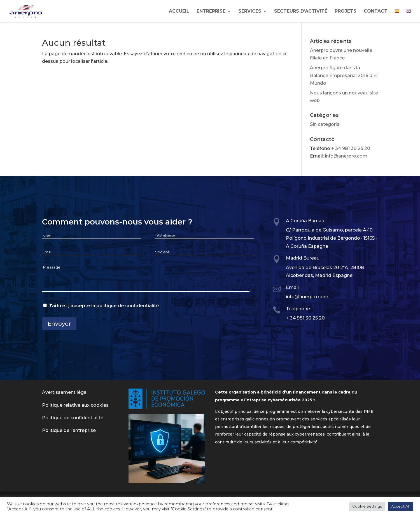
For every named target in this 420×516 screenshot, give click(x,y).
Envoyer (59, 324)
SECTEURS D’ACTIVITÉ (301, 11)
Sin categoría (325, 124)
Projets (346, 11)
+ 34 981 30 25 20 (351, 148)
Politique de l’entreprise (69, 430)
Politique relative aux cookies (75, 405)
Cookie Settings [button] (367, 506)
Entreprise (211, 11)
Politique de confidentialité (73, 418)
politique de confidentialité (128, 306)
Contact (376, 11)
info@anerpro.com (346, 156)
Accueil (179, 11)
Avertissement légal (65, 392)
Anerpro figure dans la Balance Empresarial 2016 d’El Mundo (344, 75)
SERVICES (250, 11)
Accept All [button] (400, 506)
